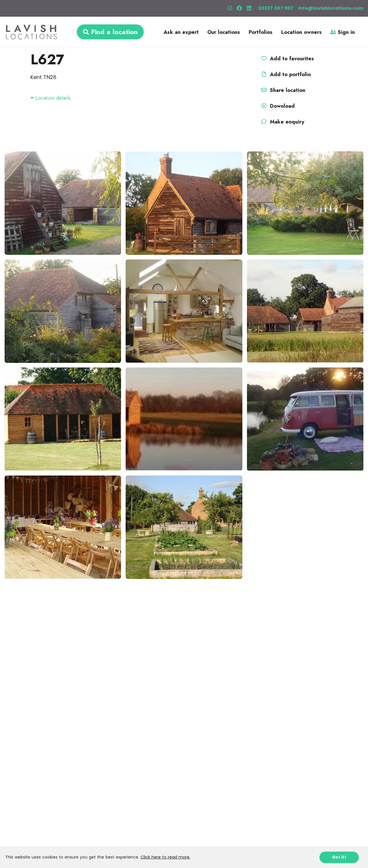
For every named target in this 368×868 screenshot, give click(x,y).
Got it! (339, 857)
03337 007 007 (276, 8)
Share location (282, 90)
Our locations (224, 32)
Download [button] (277, 106)
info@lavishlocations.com (331, 8)
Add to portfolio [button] (285, 74)
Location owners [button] (301, 32)
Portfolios (261, 32)
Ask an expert (181, 32)
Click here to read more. (165, 857)
